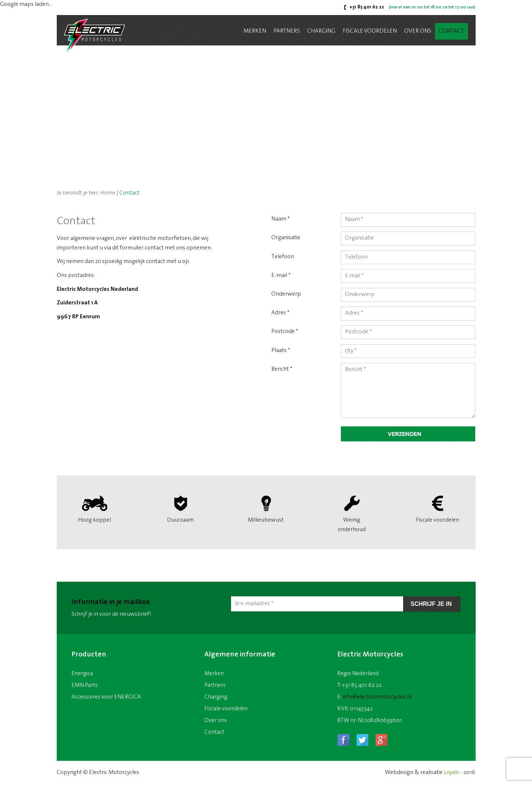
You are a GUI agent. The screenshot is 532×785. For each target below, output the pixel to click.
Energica (82, 674)
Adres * (280, 313)
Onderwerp (286, 294)
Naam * (281, 219)
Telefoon (283, 257)
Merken (255, 31)
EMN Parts (85, 685)
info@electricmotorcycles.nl (377, 697)
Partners (287, 31)
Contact (451, 31)
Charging (321, 31)
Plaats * (281, 351)
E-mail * (281, 275)
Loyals (451, 773)
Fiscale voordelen (370, 31)
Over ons (418, 31)
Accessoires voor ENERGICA (106, 697)
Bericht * (282, 370)
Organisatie (286, 238)
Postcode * (285, 332)
